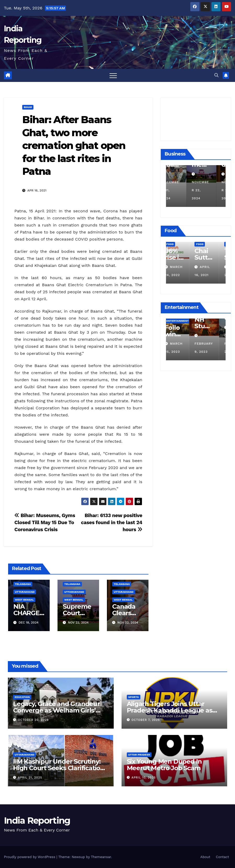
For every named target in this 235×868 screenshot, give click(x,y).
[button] (216, 75)
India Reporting (37, 821)
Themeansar (101, 857)
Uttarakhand (25, 592)
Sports (134, 697)
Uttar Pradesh (139, 755)
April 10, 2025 (144, 778)
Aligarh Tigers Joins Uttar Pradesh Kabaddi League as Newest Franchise (170, 710)
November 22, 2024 (210, 190)
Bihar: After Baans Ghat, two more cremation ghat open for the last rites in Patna (74, 145)
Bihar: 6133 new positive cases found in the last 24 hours (112, 522)
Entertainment (184, 321)
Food (176, 244)
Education (22, 697)
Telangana (23, 584)
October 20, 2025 (33, 720)
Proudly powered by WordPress (30, 857)
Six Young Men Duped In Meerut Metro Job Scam (164, 765)
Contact (222, 857)
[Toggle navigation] (113, 75)
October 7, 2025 (146, 720)
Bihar (28, 107)
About (205, 857)
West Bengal (24, 600)
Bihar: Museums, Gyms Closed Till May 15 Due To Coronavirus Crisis (45, 522)
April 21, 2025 (30, 778)
